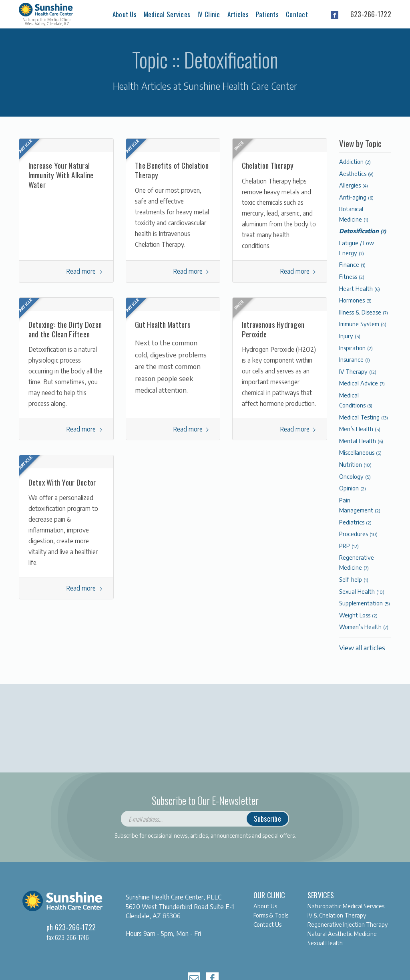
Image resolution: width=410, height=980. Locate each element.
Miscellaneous (360, 452)
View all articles (362, 648)
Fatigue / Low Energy (357, 248)
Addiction (355, 161)
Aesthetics (356, 173)
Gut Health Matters (163, 324)
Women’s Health (364, 627)
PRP (349, 546)
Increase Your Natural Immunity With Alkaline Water (61, 174)
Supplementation (365, 603)
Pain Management (360, 505)
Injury (350, 336)
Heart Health (360, 288)
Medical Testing (364, 417)
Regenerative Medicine (357, 562)
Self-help (354, 579)
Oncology (355, 476)
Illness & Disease (364, 312)
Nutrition (355, 464)
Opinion (353, 488)
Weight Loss (358, 615)
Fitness (352, 276)
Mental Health (361, 441)
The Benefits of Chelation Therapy (172, 170)
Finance (352, 264)
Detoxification (363, 231)
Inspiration (356, 348)
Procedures (358, 534)
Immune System (363, 324)
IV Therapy (358, 371)
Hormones (355, 300)
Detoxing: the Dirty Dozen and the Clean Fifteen (65, 329)
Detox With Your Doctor (62, 482)
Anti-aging (356, 197)
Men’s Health (360, 429)
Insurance (355, 359)
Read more (85, 271)
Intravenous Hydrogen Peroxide (273, 329)
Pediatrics (355, 522)
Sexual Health (362, 591)
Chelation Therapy (268, 165)
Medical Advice (362, 383)
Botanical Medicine (354, 214)
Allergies (354, 185)
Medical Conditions (356, 400)
